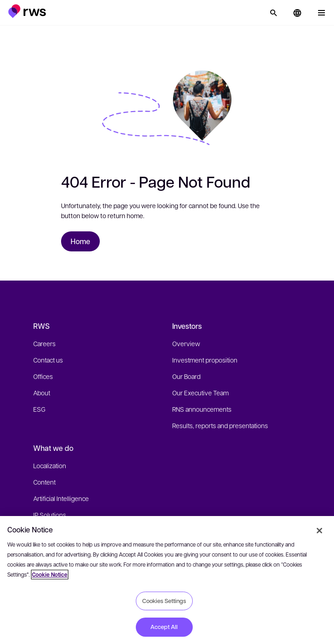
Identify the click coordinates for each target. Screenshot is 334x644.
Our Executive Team (200, 393)
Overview (186, 343)
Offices (43, 376)
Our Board (186, 376)
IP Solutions (50, 515)
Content (44, 482)
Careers (44, 343)
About (42, 393)
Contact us (48, 360)
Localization (50, 465)
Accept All (164, 627)
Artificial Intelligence (61, 498)
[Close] (319, 531)
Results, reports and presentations (220, 425)
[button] (27, 11)
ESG (39, 409)
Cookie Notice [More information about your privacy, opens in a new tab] (50, 575)
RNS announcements (202, 409)
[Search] (273, 13)
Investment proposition (205, 360)
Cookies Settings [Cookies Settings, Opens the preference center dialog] (164, 601)
